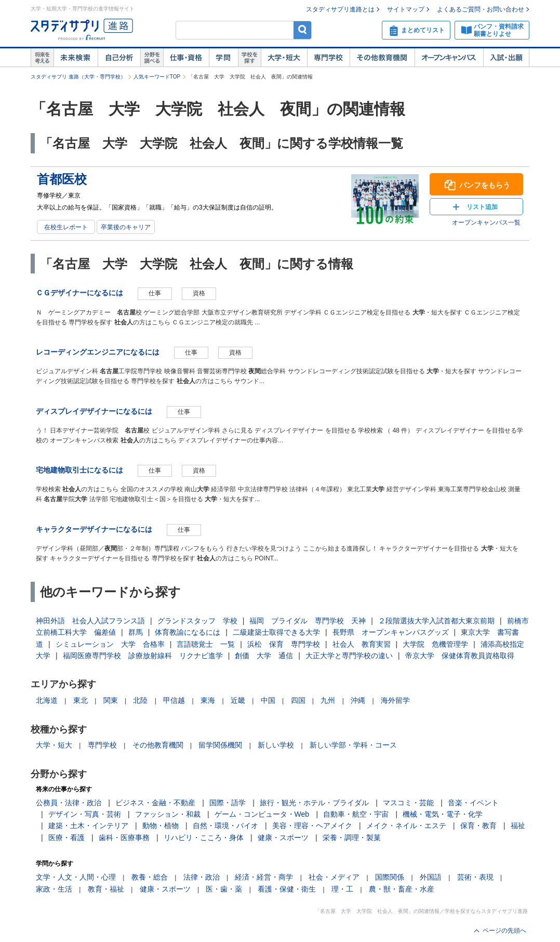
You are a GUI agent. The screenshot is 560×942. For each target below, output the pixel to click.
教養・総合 (150, 877)
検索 (303, 30)
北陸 (140, 700)
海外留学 (395, 700)
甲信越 (174, 700)
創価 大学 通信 (264, 656)
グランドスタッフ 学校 (197, 621)
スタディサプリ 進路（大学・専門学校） (78, 77)
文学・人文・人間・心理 (76, 877)
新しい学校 (276, 745)
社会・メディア (334, 877)
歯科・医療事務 (124, 838)
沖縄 (358, 700)
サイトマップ (406, 9)
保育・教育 (478, 826)
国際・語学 (228, 803)
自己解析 (119, 58)
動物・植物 (161, 826)
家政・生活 (54, 889)
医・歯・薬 (224, 889)
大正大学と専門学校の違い (349, 656)
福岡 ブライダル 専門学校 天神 (308, 621)
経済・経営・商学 (264, 877)
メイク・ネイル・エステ (406, 826)
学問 (223, 58)
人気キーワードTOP (157, 77)
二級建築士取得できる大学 (276, 632)
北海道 (47, 700)
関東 (111, 700)
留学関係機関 (220, 745)
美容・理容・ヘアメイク (312, 826)
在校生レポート (66, 227)
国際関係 (390, 877)
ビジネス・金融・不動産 (155, 803)
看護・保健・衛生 (287, 889)
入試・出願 (506, 58)
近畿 (238, 700)
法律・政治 (202, 877)
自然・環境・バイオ (225, 826)
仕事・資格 (186, 58)
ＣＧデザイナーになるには (79, 293)
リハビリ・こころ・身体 (204, 838)
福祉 (518, 826)
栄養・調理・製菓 (352, 838)
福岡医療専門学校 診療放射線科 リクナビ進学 (143, 656)
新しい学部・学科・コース (353, 745)
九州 (328, 700)
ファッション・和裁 (168, 814)
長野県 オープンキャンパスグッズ (391, 632)
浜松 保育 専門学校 (284, 644)
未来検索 (76, 58)
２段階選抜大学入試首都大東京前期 (436, 621)
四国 (298, 700)
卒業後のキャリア (126, 227)
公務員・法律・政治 (69, 803)
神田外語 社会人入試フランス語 (90, 621)
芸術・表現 (475, 877)
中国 (268, 700)
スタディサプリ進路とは (340, 9)
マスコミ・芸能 (408, 803)
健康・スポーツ (283, 838)
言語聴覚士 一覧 (206, 644)
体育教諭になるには (188, 632)
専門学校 (328, 58)
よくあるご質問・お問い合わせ (481, 9)
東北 (81, 700)
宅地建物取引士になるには (79, 470)
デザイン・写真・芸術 (85, 814)
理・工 (342, 889)
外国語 (431, 877)
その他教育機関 (382, 58)
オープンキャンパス (449, 58)
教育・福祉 (106, 889)
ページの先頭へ (504, 931)
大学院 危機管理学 (435, 644)
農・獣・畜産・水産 (402, 889)
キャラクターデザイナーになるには (94, 529)
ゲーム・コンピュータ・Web (262, 814)
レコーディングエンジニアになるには (98, 352)
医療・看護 (66, 838)
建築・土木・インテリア (88, 826)
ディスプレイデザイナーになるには (94, 411)
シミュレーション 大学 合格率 (110, 644)
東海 (208, 700)
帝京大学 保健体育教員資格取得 (460, 656)
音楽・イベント (473, 803)
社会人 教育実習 (362, 644)
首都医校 (62, 179)
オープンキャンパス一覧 (486, 223)
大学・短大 (284, 58)
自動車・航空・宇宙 (356, 814)
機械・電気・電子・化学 (443, 814)
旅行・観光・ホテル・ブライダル (314, 803)
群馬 (136, 632)
